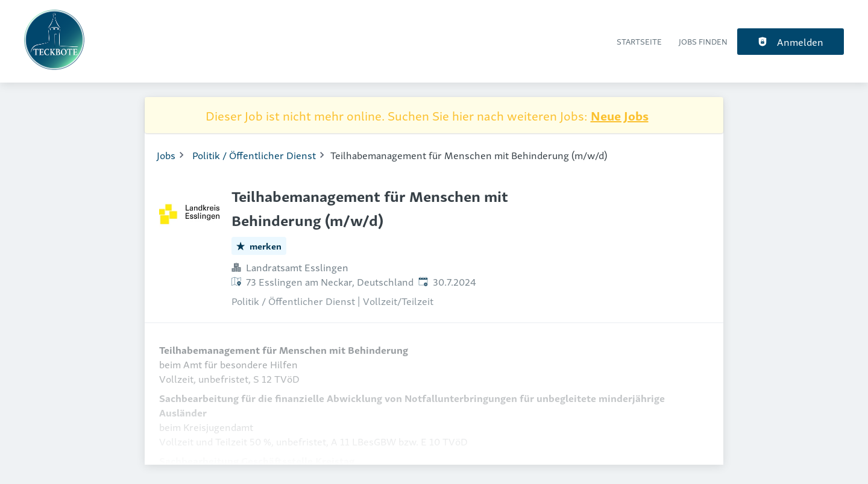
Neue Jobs (620, 115)
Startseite (639, 41)
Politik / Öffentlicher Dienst (254, 155)
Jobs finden (703, 41)
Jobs (166, 155)
